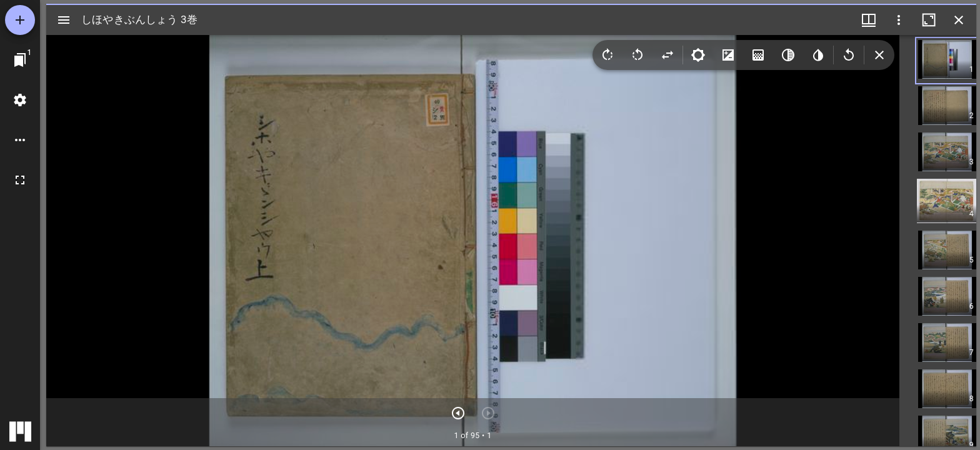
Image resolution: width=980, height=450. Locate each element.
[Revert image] (849, 55)
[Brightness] (698, 55)
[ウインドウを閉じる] (959, 20)
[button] (957, 61)
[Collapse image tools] (879, 55)
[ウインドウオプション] (899, 20)
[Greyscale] (788, 55)
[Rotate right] (607, 55)
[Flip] (667, 55)
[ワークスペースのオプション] (20, 140)
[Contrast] (728, 55)
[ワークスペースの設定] (20, 100)
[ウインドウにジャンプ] (20, 60)
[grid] (938, 241)
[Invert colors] (818, 55)
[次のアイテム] (458, 413)
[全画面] (20, 180)
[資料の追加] (20, 20)
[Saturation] (758, 55)
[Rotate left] (637, 55)
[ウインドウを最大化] (929, 20)
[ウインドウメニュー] (869, 20)
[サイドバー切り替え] (64, 20)
